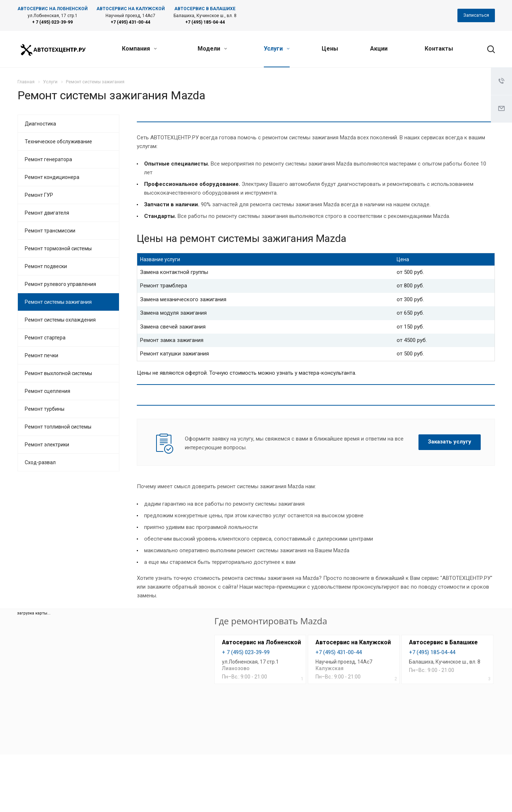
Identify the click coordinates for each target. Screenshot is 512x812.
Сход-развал (40, 462)
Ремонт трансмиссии (50, 231)
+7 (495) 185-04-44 (205, 22)
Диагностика (40, 124)
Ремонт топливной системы (58, 427)
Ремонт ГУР (39, 195)
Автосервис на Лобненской (261, 642)
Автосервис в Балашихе (443, 642)
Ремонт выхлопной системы (58, 373)
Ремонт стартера (45, 338)
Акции (379, 49)
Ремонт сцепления (47, 391)
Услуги (277, 49)
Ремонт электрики (47, 445)
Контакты (439, 49)
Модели (212, 49)
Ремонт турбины (45, 409)
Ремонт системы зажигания (58, 302)
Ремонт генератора (48, 159)
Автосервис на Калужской (353, 642)
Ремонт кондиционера (52, 177)
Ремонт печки (41, 355)
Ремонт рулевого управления (60, 284)
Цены (330, 49)
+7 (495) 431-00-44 (130, 22)
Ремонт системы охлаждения (60, 320)
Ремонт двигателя (47, 213)
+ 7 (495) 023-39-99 (52, 22)
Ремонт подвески (46, 266)
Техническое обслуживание (58, 142)
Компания (139, 49)
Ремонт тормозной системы (58, 248)
